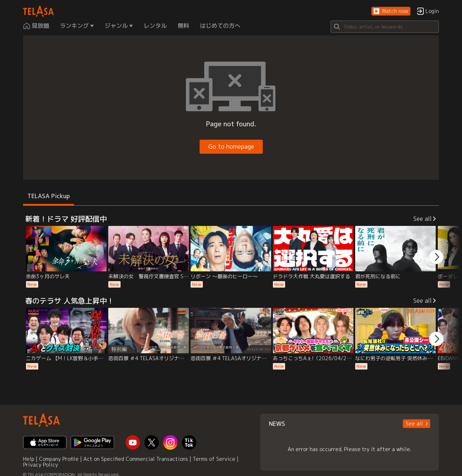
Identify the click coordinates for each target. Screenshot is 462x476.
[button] (391, 11)
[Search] (385, 27)
